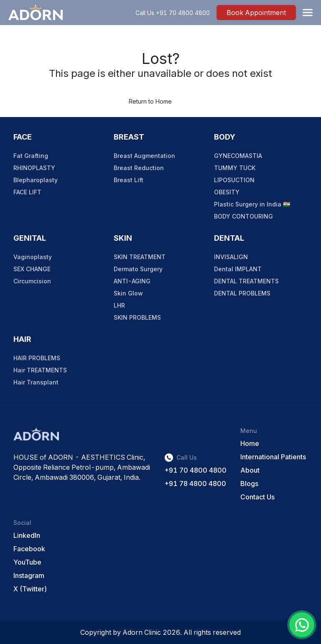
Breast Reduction (139, 168)
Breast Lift (129, 180)
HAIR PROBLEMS (37, 358)
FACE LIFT (27, 192)
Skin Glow (128, 293)
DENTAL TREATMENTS (246, 281)
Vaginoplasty (33, 257)
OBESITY (227, 192)
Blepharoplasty (36, 180)
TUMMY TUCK (235, 168)
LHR (119, 305)
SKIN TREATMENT (140, 257)
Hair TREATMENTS (40, 370)
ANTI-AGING (132, 281)
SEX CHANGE (32, 269)
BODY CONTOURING (243, 216)
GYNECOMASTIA (238, 156)
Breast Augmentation (144, 156)
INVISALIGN (231, 257)
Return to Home (150, 101)
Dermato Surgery (138, 269)
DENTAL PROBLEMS (242, 293)
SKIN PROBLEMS (137, 317)
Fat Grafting (31, 156)
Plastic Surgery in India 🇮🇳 (252, 204)
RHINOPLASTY (34, 168)
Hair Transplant (36, 382)
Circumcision (32, 281)
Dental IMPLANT (238, 269)
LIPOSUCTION (234, 180)
